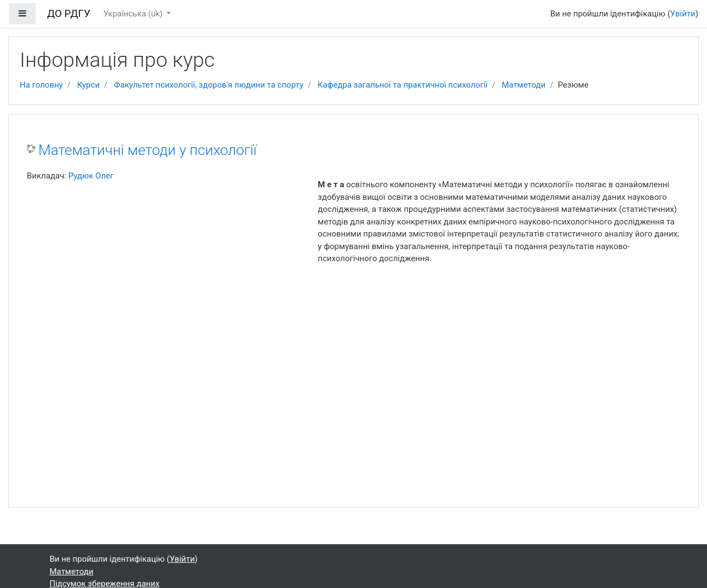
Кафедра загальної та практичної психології (403, 85)
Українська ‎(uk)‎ (134, 14)
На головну (41, 85)
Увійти (683, 14)
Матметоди (524, 85)
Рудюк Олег (91, 176)
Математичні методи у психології (148, 150)
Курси (88, 85)
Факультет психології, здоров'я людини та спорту (209, 85)
